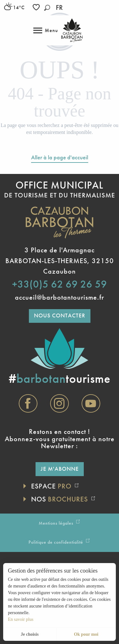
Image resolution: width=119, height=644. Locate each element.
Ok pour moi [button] (86, 634)
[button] (47, 8)
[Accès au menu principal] (46, 30)
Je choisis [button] (30, 634)
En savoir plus (21, 619)
